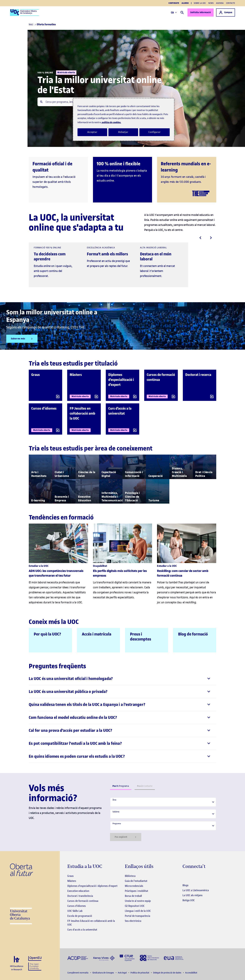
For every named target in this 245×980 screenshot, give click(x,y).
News (211, 3)
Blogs (185, 885)
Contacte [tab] (145, 786)
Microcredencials (134, 886)
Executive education (78, 891)
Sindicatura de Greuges (103, 973)
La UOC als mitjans (192, 895)
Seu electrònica (133, 921)
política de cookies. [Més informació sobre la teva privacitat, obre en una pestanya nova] (111, 122)
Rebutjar (123, 132)
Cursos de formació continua (83, 901)
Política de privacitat (140, 973)
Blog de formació (193, 634)
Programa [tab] (121, 786)
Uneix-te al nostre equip (138, 901)
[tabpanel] (163, 819)
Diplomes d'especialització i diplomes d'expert (92, 886)
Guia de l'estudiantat (136, 881)
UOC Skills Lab (75, 911)
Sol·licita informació (201, 12)
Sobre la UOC (200, 3)
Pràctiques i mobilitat (136, 891)
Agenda (220, 3)
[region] (124, 119)
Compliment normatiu (78, 973)
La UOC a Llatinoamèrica (196, 890)
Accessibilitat (191, 973)
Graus (70, 876)
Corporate (174, 3)
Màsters (72, 881)
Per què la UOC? (47, 634)
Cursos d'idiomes (77, 906)
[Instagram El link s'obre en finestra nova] (185, 876)
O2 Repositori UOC (135, 906)
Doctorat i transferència (80, 896)
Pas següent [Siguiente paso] (126, 837)
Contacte (231, 3)
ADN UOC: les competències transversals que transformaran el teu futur (56, 573)
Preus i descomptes (141, 637)
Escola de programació (80, 916)
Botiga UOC (189, 900)
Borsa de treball (133, 896)
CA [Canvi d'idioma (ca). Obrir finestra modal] (174, 12)
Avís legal (122, 973)
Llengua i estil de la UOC (138, 911)
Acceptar (92, 132)
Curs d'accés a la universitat (82, 930)
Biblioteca (130, 876)
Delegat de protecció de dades (167, 973)
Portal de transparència (137, 916)
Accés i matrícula (97, 634)
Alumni (185, 3)
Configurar (155, 132)
